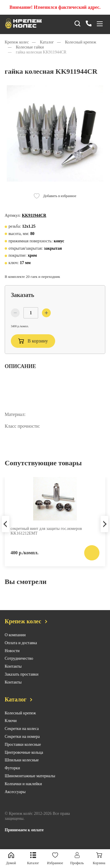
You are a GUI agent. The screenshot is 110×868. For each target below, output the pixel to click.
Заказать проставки (22, 679)
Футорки (12, 773)
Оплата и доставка (21, 648)
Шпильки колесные (22, 765)
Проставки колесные (23, 749)
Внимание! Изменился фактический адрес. (55, 7)
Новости (12, 655)
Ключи (11, 726)
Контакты (13, 671)
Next (104, 529)
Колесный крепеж (20, 718)
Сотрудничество (19, 663)
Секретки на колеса (22, 734)
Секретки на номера (22, 742)
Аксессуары (15, 796)
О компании (15, 640)
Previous (6, 529)
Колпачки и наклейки (23, 789)
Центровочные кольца (24, 757)
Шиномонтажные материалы (30, 781)
